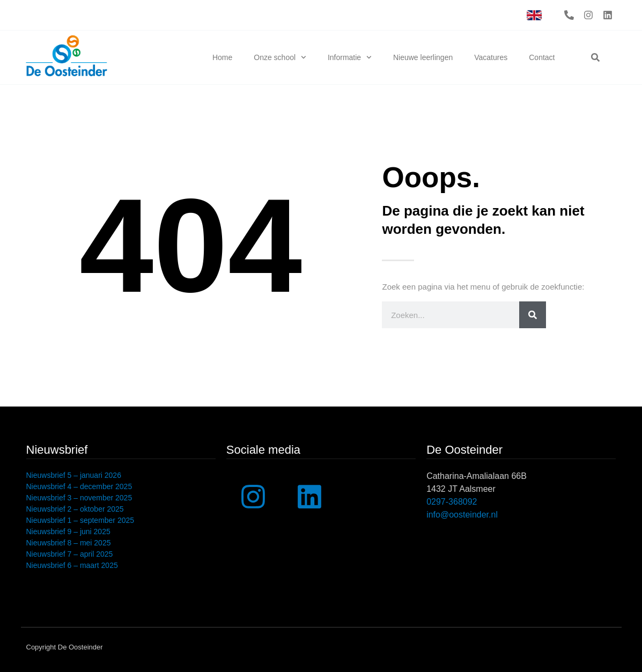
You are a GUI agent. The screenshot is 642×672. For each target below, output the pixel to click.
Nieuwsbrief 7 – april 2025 (70, 554)
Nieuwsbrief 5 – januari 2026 (74, 475)
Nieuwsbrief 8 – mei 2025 (69, 543)
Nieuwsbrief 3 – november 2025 (79, 498)
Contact (542, 57)
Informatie (350, 57)
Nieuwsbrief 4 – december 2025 (79, 486)
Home (222, 57)
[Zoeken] (533, 315)
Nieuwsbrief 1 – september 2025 (80, 520)
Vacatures (491, 57)
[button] (595, 57)
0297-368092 (452, 502)
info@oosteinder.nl (462, 515)
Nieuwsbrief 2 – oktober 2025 (75, 509)
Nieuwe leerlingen (423, 57)
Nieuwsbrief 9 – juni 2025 (68, 531)
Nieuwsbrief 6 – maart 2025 (72, 565)
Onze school (280, 57)
